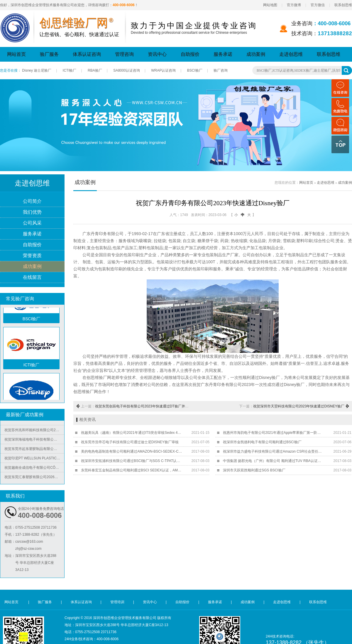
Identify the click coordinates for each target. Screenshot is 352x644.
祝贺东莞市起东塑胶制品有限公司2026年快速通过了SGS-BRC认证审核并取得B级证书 (34, 450)
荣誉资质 (32, 256)
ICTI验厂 (70, 70)
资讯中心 (157, 54)
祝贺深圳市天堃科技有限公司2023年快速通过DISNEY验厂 (299, 406)
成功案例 (256, 54)
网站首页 (16, 54)
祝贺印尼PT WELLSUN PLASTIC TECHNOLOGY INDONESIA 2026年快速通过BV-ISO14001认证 (34, 459)
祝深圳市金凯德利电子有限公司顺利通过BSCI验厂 (262, 442)
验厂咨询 (221, 70)
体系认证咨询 (87, 54)
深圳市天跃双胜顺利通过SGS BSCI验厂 (254, 470)
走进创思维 (291, 54)
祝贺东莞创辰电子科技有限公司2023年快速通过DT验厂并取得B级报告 (150, 406)
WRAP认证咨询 (163, 70)
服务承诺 (223, 54)
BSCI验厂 (195, 70)
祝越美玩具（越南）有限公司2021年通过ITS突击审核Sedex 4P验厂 (132, 433)
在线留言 (32, 278)
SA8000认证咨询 (127, 70)
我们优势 (32, 212)
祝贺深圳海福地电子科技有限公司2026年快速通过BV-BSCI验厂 (34, 440)
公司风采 (32, 223)
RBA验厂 (95, 70)
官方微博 (294, 5)
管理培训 (117, 602)
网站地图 (270, 5)
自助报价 (190, 54)
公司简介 (32, 202)
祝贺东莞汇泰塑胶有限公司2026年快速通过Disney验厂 (34, 478)
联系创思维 (343, 5)
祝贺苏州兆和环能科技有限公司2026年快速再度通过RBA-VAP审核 (34, 431)
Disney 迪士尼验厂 (37, 70)
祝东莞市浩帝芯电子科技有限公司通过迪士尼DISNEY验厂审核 (130, 442)
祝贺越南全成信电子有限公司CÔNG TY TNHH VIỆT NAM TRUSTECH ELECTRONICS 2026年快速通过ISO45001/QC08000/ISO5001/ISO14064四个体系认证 (34, 468)
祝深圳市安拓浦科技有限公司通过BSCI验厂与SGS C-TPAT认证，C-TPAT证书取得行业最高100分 (132, 461)
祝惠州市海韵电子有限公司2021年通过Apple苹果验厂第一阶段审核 (274, 433)
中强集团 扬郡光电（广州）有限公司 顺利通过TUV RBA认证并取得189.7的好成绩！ (274, 461)
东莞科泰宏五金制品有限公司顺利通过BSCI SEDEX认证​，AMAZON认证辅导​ (132, 470)
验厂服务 (49, 54)
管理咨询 (124, 54)
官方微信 (318, 5)
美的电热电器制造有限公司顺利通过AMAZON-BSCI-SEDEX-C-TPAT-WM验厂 (132, 451)
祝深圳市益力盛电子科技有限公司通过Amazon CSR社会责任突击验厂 (274, 451)
